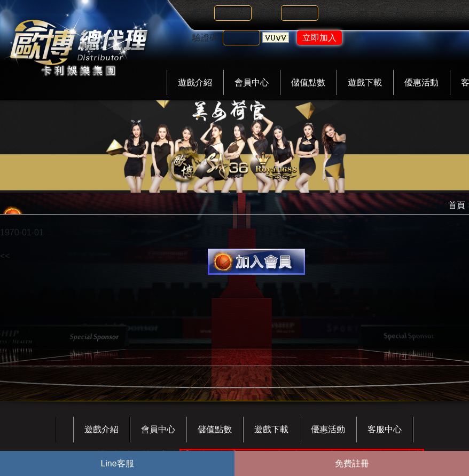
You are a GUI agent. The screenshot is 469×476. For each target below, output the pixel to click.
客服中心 (385, 429)
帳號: (202, 13)
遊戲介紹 (195, 82)
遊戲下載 (365, 82)
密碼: (269, 13)
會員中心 (252, 82)
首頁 (457, 205)
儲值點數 (308, 82)
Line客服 (117, 463)
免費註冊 (352, 463)
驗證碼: (206, 38)
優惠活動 (421, 82)
